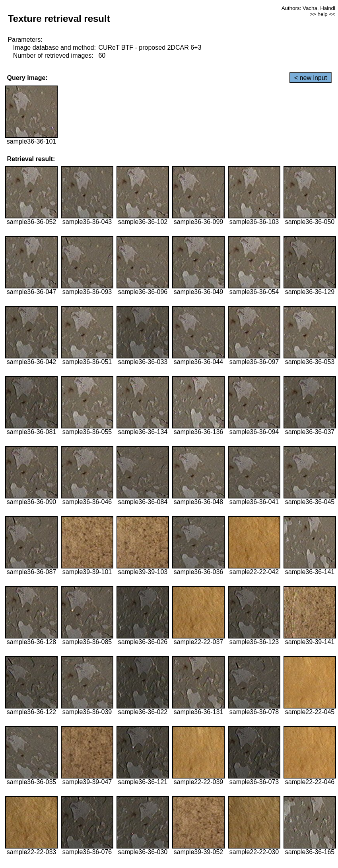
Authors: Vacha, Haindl (308, 8)
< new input (311, 78)
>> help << (322, 14)
